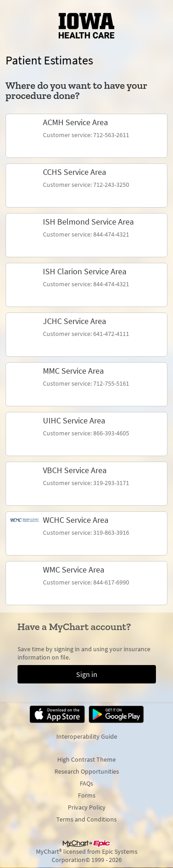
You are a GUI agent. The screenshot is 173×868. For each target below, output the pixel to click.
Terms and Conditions (86, 819)
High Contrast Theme (86, 759)
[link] (86, 136)
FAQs (86, 783)
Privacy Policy (87, 807)
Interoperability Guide (87, 736)
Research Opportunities (87, 771)
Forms (87, 795)
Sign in (87, 674)
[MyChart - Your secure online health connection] (87, 26)
